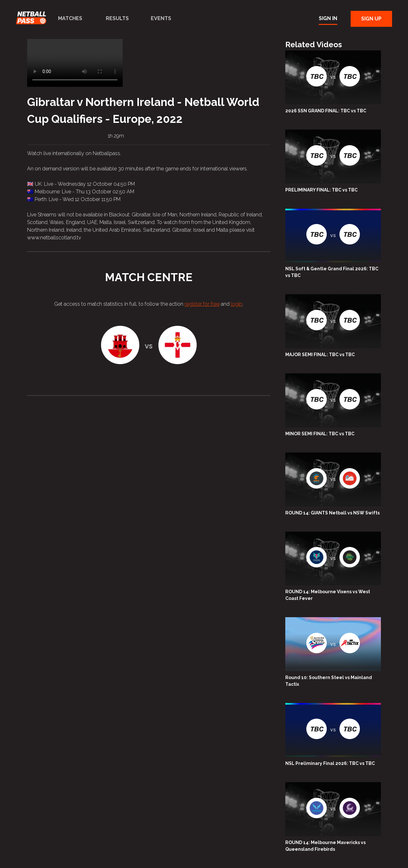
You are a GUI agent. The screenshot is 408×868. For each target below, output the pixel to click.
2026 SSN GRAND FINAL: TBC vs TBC (326, 111)
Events (161, 18)
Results (117, 18)
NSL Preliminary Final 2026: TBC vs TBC (330, 763)
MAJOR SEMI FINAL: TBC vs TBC (320, 355)
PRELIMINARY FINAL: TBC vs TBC (321, 190)
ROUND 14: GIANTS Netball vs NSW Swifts (332, 513)
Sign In (328, 18)
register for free (202, 304)
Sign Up (371, 19)
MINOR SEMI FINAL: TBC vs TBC (320, 434)
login (237, 304)
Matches (70, 18)
